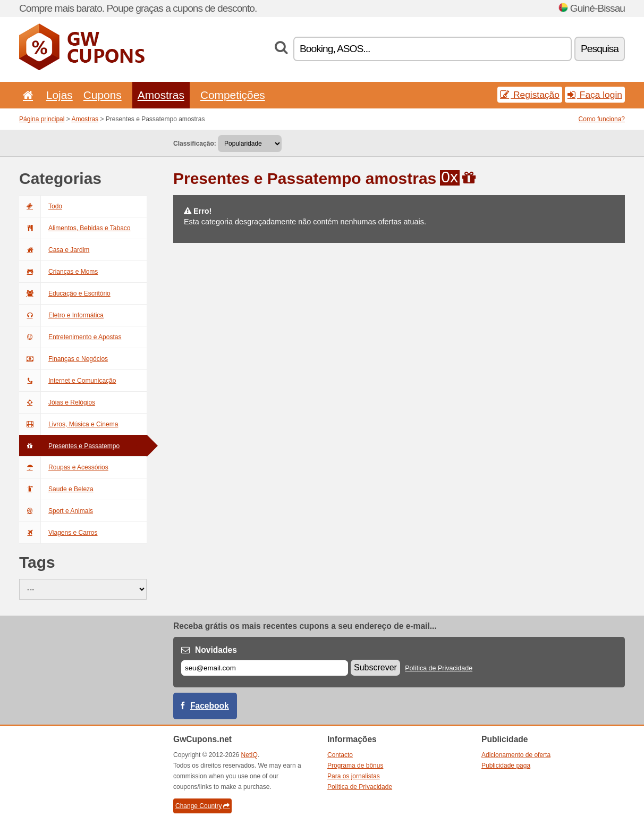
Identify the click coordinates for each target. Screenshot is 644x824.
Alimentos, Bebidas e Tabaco (75, 228)
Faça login (595, 95)
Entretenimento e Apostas (70, 337)
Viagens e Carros (58, 533)
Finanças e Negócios (63, 359)
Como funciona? (602, 119)
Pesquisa (600, 49)
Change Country (202, 806)
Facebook (210, 706)
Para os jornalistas (354, 776)
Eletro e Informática (61, 315)
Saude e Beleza (56, 489)
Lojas (60, 95)
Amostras (161, 95)
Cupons (103, 95)
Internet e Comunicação (67, 381)
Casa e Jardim (54, 250)
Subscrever (375, 667)
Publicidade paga (506, 766)
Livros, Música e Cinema (69, 424)
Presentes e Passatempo (69, 446)
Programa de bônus (355, 766)
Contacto (340, 755)
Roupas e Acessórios (64, 467)
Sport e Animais (56, 511)
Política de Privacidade (439, 668)
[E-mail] (265, 668)
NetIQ (249, 755)
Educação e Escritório (65, 293)
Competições (233, 95)
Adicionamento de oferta (516, 755)
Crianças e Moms (58, 272)
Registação (530, 95)
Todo (41, 206)
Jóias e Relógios (57, 402)
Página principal (42, 119)
